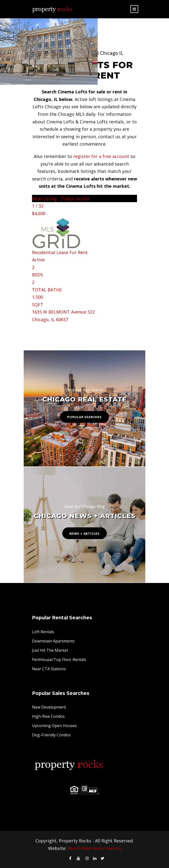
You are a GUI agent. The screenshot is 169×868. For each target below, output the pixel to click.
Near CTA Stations (49, 669)
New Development (49, 707)
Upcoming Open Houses (54, 726)
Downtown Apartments (53, 641)
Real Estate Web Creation (94, 848)
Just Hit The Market (50, 650)
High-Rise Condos (48, 716)
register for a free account (101, 156)
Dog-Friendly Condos (51, 735)
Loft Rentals (43, 632)
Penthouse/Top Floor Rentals (59, 660)
